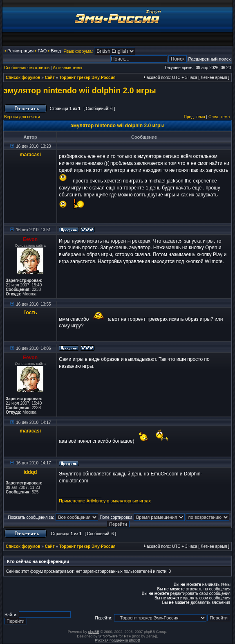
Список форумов (23, 78)
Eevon (30, 239)
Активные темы (67, 68)
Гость (30, 313)
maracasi (30, 155)
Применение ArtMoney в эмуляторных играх (105, 501)
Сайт (50, 78)
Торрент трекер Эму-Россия (87, 78)
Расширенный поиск (209, 59)
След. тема (219, 117)
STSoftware (108, 636)
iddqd (30, 472)
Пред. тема (195, 117)
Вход (56, 51)
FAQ (42, 51)
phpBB (94, 632)
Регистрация (20, 51)
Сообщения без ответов (27, 68)
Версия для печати (22, 117)
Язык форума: (78, 51)
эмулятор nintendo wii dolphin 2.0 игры (80, 90)
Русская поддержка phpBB (118, 640)
